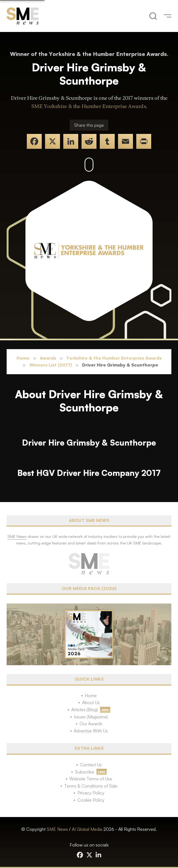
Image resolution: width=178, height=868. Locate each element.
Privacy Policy (91, 793)
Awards (48, 358)
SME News (57, 829)
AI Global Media (87, 829)
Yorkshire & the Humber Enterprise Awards (114, 358)
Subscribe (85, 772)
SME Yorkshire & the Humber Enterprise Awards (89, 106)
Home (23, 358)
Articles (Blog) (85, 710)
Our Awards (91, 724)
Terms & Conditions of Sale (91, 786)
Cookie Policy (91, 800)
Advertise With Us (91, 731)
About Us (91, 702)
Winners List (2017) (51, 365)
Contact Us (91, 765)
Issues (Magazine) (91, 717)
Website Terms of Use (91, 779)
